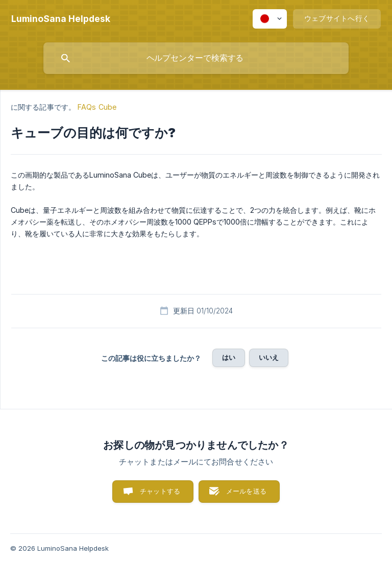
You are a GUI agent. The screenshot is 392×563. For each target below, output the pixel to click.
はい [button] (229, 357)
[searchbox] (196, 58)
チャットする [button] (160, 491)
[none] (61, 19)
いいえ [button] (269, 357)
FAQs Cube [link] (97, 107)
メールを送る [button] (246, 491)
